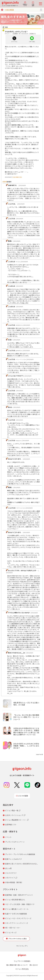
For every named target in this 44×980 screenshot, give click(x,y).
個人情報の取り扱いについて (17, 965)
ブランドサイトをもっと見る (17, 939)
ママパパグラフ (11, 873)
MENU (41, 10)
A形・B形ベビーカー (13, 928)
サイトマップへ (22, 946)
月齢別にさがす (25, 4)
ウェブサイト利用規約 (22, 961)
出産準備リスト (11, 825)
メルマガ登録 (22, 796)
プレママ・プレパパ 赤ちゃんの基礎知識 (20, 854)
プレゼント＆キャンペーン (15, 842)
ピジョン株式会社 (22, 969)
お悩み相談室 (10, 10)
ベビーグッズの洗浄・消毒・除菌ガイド (20, 904)
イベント (8, 837)
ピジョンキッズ (11, 932)
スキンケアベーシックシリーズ (16, 923)
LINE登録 (33, 4)
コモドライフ (10, 878)
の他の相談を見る (17, 177)
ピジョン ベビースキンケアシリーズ (18, 918)
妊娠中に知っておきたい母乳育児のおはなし (21, 864)
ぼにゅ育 (8, 868)
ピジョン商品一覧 (12, 810)
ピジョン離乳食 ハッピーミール (17, 909)
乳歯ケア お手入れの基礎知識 (16, 914)
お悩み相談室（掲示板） (14, 882)
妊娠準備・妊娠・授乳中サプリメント (19, 895)
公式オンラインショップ (14, 815)
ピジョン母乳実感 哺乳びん (15, 900)
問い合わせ (34, 965)
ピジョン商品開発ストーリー (16, 820)
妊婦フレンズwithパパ (13, 859)
